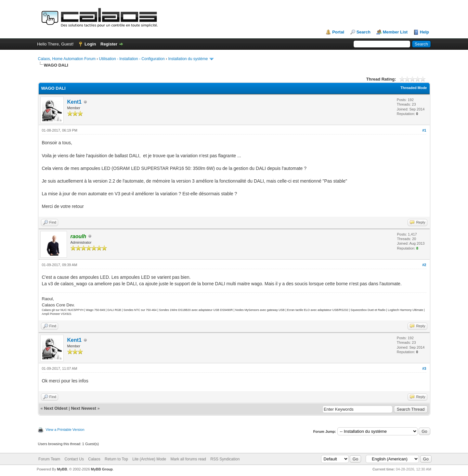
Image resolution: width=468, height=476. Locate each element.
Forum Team (49, 459)
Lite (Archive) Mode (149, 459)
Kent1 (74, 102)
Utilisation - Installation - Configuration (132, 59)
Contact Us (74, 459)
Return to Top (116, 459)
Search (364, 32)
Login (90, 44)
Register (109, 44)
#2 (424, 265)
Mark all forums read (188, 459)
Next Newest (83, 408)
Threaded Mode (414, 88)
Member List (395, 32)
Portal (338, 32)
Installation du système (188, 59)
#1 (424, 130)
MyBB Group (102, 469)
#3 (424, 368)
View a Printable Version (65, 430)
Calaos (94, 459)
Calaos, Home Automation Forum (67, 59)
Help (424, 32)
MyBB (62, 469)
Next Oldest (56, 408)
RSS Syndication (225, 459)
